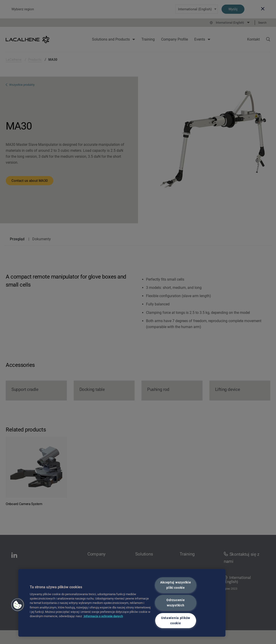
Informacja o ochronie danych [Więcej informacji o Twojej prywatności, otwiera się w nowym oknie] (103, 616)
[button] (18, 605)
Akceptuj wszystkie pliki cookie (176, 585)
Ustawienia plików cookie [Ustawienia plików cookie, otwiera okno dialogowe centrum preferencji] (176, 621)
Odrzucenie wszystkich (176, 603)
